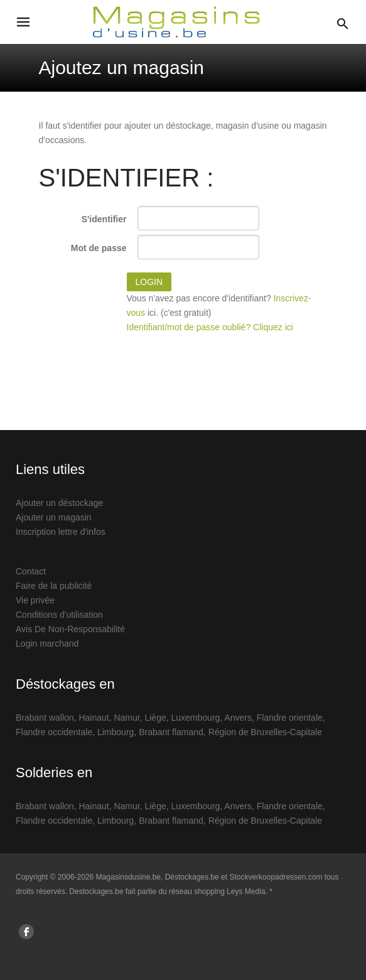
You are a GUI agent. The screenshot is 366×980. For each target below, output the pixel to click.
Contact (31, 571)
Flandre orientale (290, 718)
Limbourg (116, 732)
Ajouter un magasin (54, 517)
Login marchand (47, 643)
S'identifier (104, 219)
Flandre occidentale (54, 732)
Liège (155, 718)
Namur (126, 718)
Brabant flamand (171, 732)
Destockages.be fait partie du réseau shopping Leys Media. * (171, 891)
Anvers (238, 718)
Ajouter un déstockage (59, 503)
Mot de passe (99, 248)
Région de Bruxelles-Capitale (265, 732)
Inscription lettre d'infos (61, 532)
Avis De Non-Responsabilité (70, 629)
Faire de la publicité (54, 586)
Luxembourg (196, 718)
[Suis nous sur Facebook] (26, 932)
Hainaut (94, 718)
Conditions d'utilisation (59, 615)
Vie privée (35, 600)
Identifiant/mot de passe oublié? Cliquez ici (210, 327)
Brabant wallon (45, 718)
